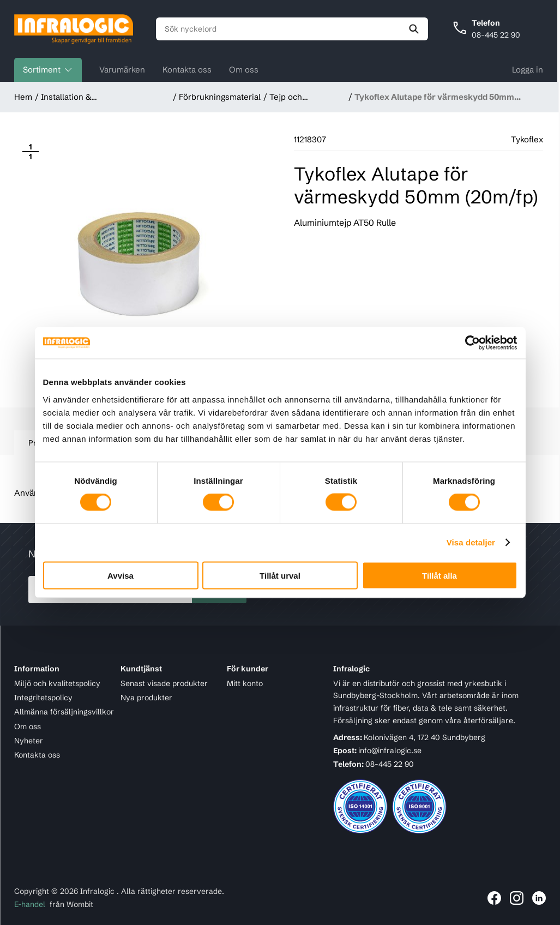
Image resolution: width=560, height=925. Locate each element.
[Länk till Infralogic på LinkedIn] (539, 898)
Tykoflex (527, 139)
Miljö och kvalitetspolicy (57, 683)
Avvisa (121, 575)
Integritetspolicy (43, 698)
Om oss (244, 70)
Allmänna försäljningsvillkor (64, 712)
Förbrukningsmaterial (220, 97)
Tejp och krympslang (291, 98)
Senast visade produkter (164, 683)
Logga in (528, 70)
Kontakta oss (187, 70)
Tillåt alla (439, 575)
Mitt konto (245, 683)
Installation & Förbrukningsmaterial (82, 98)
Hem (23, 97)
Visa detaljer (471, 542)
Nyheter (29, 741)
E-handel (30, 904)
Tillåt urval (280, 575)
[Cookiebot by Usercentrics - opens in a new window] (470, 343)
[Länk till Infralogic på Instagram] (517, 898)
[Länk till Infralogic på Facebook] (494, 898)
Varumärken (122, 70)
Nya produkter (146, 698)
